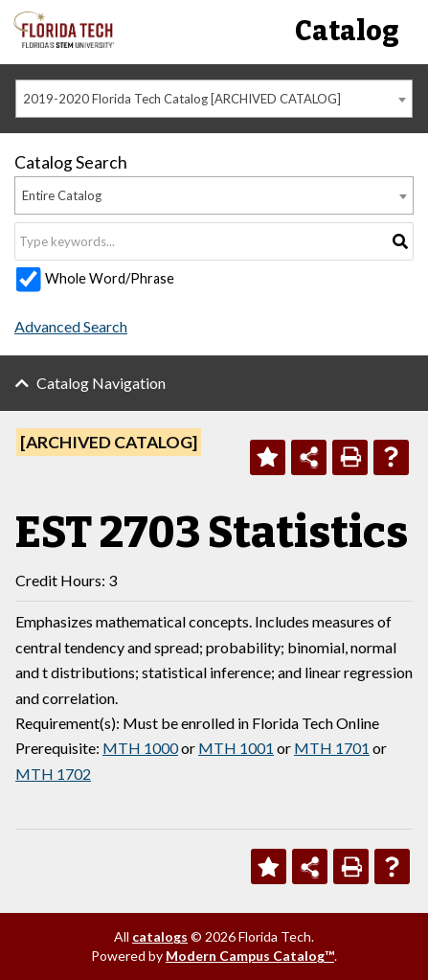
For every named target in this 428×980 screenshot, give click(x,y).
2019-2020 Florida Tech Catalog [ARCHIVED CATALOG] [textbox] (182, 99)
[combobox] (214, 99)
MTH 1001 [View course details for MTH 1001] (236, 748)
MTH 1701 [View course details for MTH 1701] (332, 748)
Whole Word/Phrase (110, 278)
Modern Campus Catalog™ (250, 956)
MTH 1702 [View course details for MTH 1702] (53, 774)
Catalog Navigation (101, 383)
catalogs (160, 936)
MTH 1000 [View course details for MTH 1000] (140, 748)
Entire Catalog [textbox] (62, 195)
